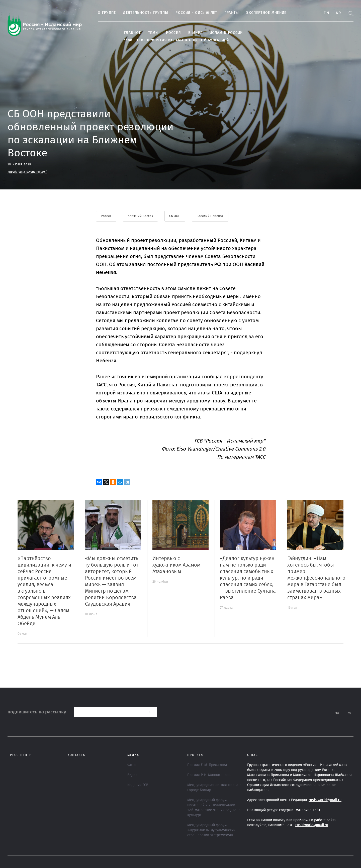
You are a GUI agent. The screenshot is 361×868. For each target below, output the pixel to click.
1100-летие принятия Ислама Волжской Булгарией (176, 40)
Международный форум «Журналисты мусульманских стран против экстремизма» (211, 830)
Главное (132, 33)
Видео (132, 775)
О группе (107, 13)
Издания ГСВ (138, 785)
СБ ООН (175, 216)
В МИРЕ (195, 33)
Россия (173, 33)
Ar (338, 13)
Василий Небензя (210, 216)
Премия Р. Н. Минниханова (209, 775)
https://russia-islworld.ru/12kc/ (27, 172)
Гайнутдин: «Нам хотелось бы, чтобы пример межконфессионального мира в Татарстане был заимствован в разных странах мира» (316, 578)
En (327, 13)
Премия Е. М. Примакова (207, 765)
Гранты (232, 13)
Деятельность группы (146, 13)
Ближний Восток (140, 216)
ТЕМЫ (153, 33)
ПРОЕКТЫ (196, 755)
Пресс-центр (20, 755)
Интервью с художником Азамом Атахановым (176, 565)
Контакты (77, 755)
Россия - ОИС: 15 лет (196, 13)
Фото (131, 765)
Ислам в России (226, 33)
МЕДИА (133, 755)
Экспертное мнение (266, 13)
